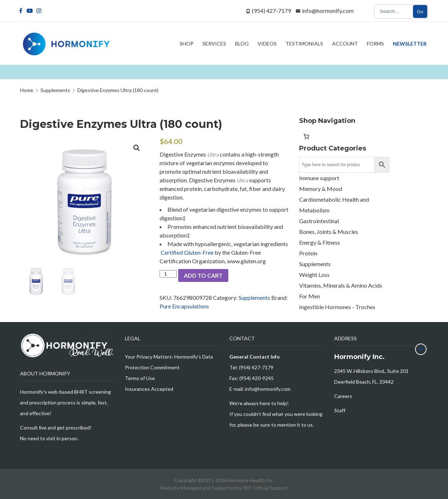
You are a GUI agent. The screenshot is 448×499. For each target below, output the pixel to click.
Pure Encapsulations (184, 306)
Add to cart (203, 275)
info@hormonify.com (328, 11)
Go (420, 12)
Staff (340, 410)
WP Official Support (266, 488)
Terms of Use (140, 378)
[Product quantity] (168, 274)
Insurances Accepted (149, 389)
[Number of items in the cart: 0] (306, 136)
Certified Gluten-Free (187, 252)
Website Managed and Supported (199, 488)
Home (27, 90)
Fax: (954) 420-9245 (252, 378)
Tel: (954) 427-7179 (251, 367)
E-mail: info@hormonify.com (260, 389)
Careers (343, 396)
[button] (137, 148)
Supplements (254, 298)
